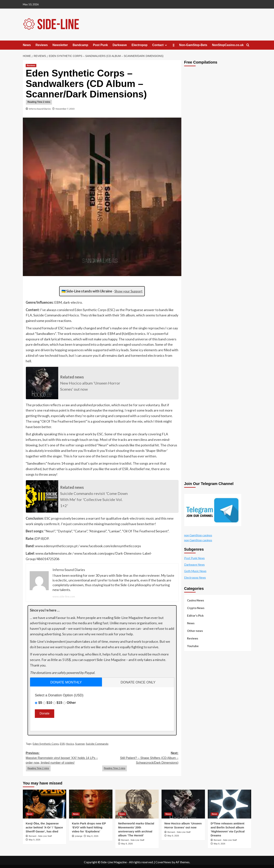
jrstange (79, 836)
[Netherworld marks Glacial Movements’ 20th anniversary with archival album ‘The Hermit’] (137, 804)
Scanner (80, 744)
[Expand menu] (166, 45)
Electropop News (195, 577)
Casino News (196, 600)
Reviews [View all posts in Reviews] (31, 65)
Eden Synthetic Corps (46, 744)
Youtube (193, 646)
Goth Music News (195, 571)
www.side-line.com (64, 596)
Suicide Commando (97, 744)
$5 (40, 703)
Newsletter (60, 45)
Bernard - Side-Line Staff (40, 836)
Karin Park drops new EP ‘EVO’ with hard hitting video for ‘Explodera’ (89, 827)
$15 (59, 703)
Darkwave (120, 45)
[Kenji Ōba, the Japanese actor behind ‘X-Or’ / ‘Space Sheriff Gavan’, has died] (45, 804)
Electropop (140, 45)
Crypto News (196, 608)
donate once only (138, 682)
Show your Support (128, 291)
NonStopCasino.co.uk (228, 45)
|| (174, 45)
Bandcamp (80, 45)
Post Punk (100, 45)
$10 (49, 703)
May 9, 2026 (35, 840)
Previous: (64, 761)
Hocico (70, 744)
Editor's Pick (195, 616)
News (27, 45)
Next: (140, 761)
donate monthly (66, 682)
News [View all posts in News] (30, 814)
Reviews (42, 45)
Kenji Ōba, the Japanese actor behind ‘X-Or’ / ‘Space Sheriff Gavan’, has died (44, 827)
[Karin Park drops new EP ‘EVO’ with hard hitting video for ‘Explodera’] (91, 804)
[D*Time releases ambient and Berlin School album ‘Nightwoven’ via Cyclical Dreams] (229, 804)
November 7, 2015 (65, 109)
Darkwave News (194, 565)
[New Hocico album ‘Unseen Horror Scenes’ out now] (183, 804)
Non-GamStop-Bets (193, 45)
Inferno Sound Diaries (40, 109)
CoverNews (163, 862)
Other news (195, 631)
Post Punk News (194, 558)
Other (71, 703)
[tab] (66, 682)
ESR (62, 744)
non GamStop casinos (198, 535)
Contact (160, 45)
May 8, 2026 (93, 836)
